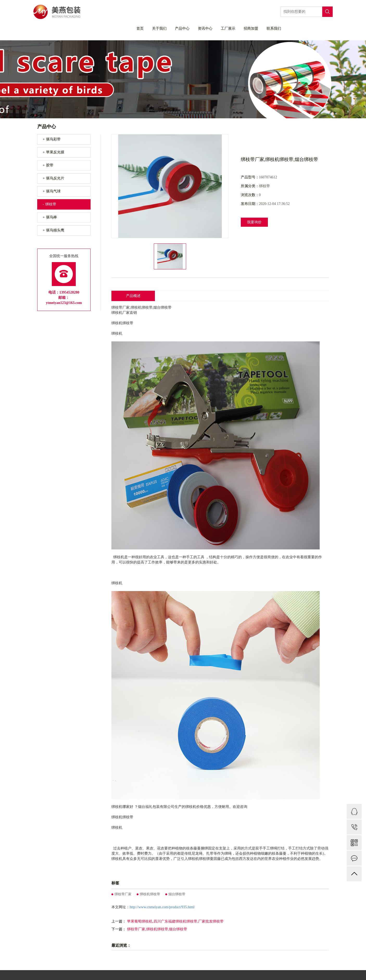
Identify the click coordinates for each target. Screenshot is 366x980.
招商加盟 (251, 28)
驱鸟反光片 (55, 178)
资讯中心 (205, 28)
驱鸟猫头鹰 (55, 230)
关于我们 (159, 28)
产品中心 (182, 28)
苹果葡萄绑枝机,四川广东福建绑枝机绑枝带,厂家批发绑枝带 (175, 921)
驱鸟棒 (52, 217)
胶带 (50, 165)
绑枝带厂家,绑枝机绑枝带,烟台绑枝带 (157, 929)
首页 (140, 28)
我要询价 (254, 222)
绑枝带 (51, 204)
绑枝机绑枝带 (150, 894)
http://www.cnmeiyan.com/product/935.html (162, 907)
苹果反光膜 (55, 152)
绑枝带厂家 (123, 894)
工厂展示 (228, 28)
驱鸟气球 (53, 191)
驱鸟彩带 (53, 139)
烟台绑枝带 (177, 894)
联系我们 (274, 28)
